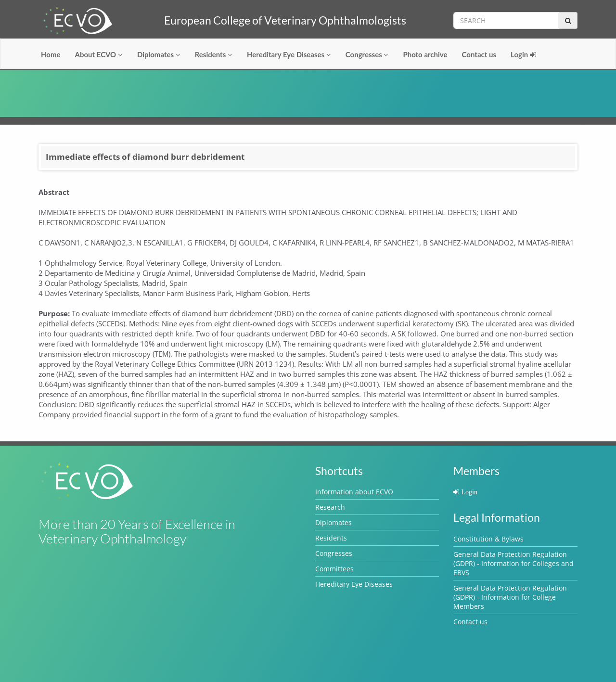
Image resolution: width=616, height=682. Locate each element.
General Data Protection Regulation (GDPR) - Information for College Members (510, 597)
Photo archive (425, 54)
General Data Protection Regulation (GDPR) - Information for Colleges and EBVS (513, 563)
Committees (334, 569)
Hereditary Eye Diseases (289, 54)
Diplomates (159, 54)
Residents (214, 54)
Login (523, 54)
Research (330, 507)
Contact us (479, 54)
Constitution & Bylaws (488, 539)
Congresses (367, 54)
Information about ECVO (354, 492)
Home (51, 54)
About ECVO (99, 54)
